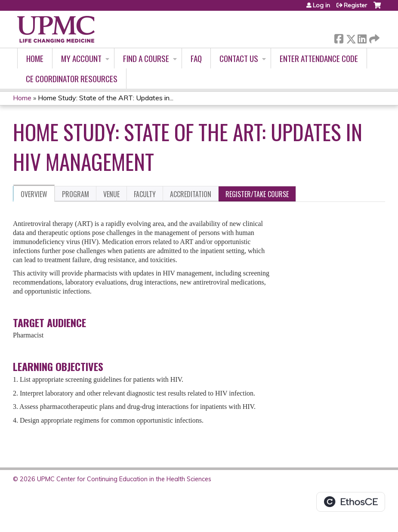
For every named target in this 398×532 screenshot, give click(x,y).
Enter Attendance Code (319, 58)
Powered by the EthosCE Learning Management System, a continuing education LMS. (351, 502)
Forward (373, 37)
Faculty (145, 194)
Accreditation (191, 194)
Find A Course (146, 58)
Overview (34, 194)
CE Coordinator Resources (72, 79)
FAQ (196, 58)
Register (355, 5)
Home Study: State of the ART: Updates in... (106, 98)
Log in (321, 5)
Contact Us (239, 58)
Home (35, 58)
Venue (111, 194)
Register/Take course (257, 194)
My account (81, 58)
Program (76, 194)
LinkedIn (362, 37)
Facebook (339, 37)
